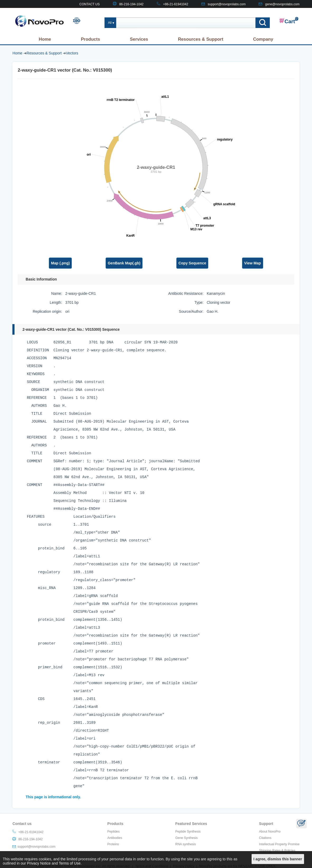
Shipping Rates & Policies (277, 851)
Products (90, 39)
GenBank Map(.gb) (124, 263)
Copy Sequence (192, 263)
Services (139, 39)
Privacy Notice (39, 863)
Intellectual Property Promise (279, 844)
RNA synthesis (186, 844)
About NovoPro (270, 832)
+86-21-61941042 (176, 4)
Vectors (72, 53)
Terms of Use (70, 863)
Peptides (114, 832)
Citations (265, 838)
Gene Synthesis (186, 838)
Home (45, 39)
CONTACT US (90, 4)
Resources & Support (201, 39)
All (110, 23)
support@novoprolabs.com (227, 4)
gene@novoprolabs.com (282, 4)
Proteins (113, 844)
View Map (253, 263)
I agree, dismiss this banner (278, 859)
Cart (287, 21)
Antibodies (115, 838)
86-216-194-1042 (131, 4)
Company (263, 39)
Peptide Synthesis (188, 832)
